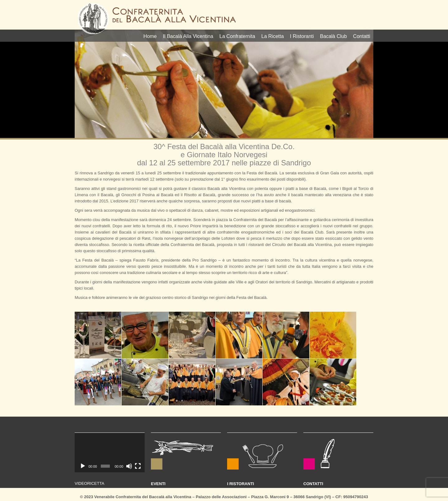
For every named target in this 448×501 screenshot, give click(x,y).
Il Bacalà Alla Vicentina (188, 36)
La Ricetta (273, 36)
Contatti (362, 36)
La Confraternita (237, 36)
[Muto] (129, 466)
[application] (110, 453)
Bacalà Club (334, 36)
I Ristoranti (302, 36)
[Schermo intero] (138, 466)
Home (150, 36)
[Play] (83, 466)
